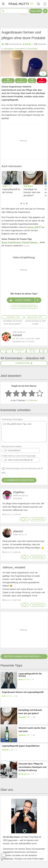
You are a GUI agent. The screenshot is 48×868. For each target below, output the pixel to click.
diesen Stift (33, 227)
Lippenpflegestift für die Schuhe (11, 191)
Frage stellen (36, 11)
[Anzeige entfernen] (2, 859)
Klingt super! (24, 300)
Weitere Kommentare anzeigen (24, 656)
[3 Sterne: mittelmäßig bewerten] (24, 394)
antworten (38, 519)
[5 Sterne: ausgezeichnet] (40, 394)
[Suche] (38, 4)
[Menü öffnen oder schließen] (3, 4)
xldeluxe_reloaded (14, 567)
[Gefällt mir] (22, 519)
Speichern (21, 81)
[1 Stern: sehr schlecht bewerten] (8, 394)
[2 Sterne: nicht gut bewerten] (16, 394)
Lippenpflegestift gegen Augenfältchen (21, 746)
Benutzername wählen (12, 446)
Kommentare (24, 363)
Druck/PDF (8, 81)
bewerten (35, 44)
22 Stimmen (32, 400)
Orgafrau (19, 492)
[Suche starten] (3, 11)
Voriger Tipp (13, 317)
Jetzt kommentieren (24, 307)
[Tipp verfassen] (45, 11)
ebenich (18, 531)
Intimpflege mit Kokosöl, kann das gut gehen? (32, 192)
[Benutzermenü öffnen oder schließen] (45, 4)
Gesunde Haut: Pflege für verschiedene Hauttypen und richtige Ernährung (32, 767)
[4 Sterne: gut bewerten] (32, 394)
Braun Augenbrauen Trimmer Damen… (20, 242)
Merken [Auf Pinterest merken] (42, 81)
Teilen (32, 81)
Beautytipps (9, 49)
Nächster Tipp (35, 317)
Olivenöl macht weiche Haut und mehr (32, 730)
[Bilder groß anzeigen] (43, 74)
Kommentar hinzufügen (24, 430)
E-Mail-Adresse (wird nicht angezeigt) (19, 456)
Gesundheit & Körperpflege (26, 49)
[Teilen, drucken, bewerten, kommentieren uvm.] (4, 855)
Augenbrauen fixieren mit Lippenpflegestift (23, 692)
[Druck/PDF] (7, 351)
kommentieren (12, 44)
